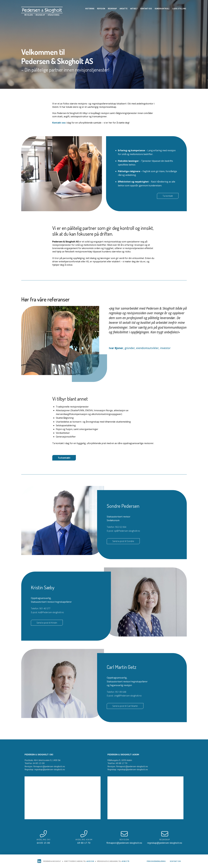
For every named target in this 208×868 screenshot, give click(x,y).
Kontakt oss (59, 123)
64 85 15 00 (90, 861)
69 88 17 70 (125, 861)
